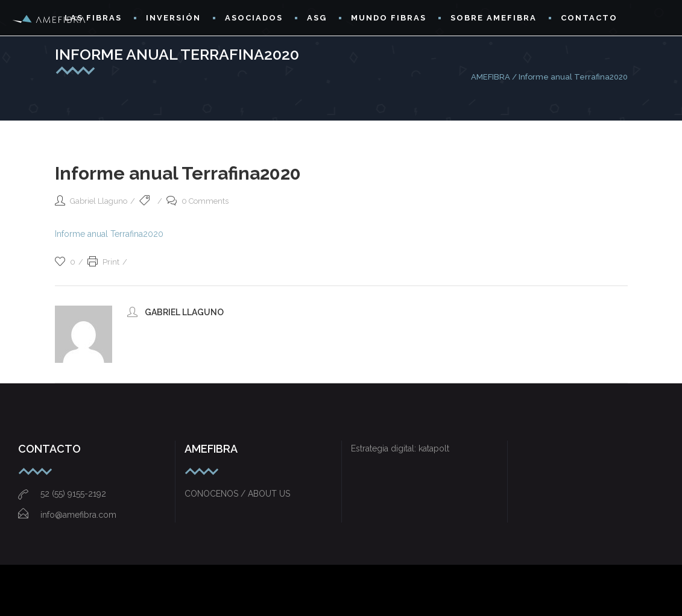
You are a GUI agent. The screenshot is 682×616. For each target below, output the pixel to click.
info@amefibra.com (67, 515)
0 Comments (197, 201)
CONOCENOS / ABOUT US (237, 494)
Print (103, 262)
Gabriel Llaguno (99, 201)
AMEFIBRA (491, 77)
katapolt (434, 448)
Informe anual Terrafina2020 (109, 234)
